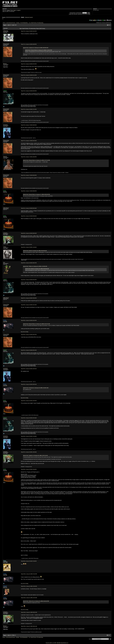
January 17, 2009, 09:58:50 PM (29, 191)
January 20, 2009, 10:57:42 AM (29, 418)
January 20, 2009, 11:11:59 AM (29, 436)
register (19, 10)
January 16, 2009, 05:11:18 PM (29, 75)
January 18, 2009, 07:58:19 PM (29, 298)
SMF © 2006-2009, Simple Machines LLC (61, 643)
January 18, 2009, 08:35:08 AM (29, 216)
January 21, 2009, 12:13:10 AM (29, 598)
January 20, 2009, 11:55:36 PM (29, 586)
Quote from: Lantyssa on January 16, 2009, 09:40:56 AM (36, 48)
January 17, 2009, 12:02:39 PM (29, 157)
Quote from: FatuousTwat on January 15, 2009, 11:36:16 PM (39, 50)
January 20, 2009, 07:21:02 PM (29, 574)
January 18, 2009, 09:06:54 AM (29, 233)
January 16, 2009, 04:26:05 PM (29, 44)
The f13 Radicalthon (24, 23)
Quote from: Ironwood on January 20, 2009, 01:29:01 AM (36, 388)
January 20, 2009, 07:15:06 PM (29, 561)
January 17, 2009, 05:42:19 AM (29, 141)
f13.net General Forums (11, 23)
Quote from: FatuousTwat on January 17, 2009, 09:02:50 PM (36, 194)
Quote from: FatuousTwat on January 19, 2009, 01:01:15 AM (36, 324)
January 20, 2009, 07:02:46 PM (29, 469)
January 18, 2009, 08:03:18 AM (29, 208)
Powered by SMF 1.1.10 (50, 643)
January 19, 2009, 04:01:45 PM (29, 320)
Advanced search (29, 17)
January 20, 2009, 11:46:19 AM (29, 452)
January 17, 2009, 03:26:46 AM (29, 125)
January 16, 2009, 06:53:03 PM (29, 91)
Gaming (18, 23)
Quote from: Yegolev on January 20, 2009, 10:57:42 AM (35, 455)
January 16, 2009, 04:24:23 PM (29, 31)
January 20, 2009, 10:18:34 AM (29, 401)
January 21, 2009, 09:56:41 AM (29, 626)
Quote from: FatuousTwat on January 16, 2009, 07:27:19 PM (36, 160)
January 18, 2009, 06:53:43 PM (29, 280)
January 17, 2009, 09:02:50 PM (29, 175)
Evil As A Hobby (26, 332)
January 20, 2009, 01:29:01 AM (29, 369)
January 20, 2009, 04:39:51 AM (29, 384)
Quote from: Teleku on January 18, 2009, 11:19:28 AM (35, 266)
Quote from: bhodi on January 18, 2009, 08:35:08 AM (35, 251)
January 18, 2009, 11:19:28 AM (29, 247)
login (15, 10)
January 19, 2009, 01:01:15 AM (29, 305)
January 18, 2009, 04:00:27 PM (29, 263)
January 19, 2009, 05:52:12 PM (29, 350)
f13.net (4, 23)
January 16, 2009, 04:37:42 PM (29, 64)
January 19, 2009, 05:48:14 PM (29, 335)
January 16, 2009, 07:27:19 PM (29, 109)
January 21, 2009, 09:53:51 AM (29, 612)
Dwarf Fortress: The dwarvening (37, 23)
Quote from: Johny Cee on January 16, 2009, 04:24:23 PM (36, 601)
